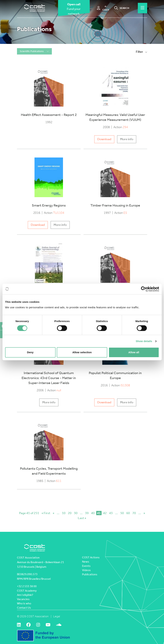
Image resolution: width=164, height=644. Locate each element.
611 (59, 481)
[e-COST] (103, 8)
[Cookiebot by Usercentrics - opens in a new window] (144, 289)
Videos (86, 570)
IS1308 (125, 385)
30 (76, 513)
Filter (142, 52)
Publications (90, 574)
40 (93, 513)
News (86, 562)
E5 (125, 213)
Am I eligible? (25, 595)
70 (134, 513)
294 (125, 127)
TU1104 (59, 213)
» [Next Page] (144, 513)
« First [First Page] (46, 513)
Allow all (134, 352)
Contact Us (24, 608)
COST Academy (27, 591)
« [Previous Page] (54, 513)
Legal (57, 616)
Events (86, 566)
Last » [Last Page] (82, 518)
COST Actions (91, 557)
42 (105, 513)
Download (104, 139)
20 (70, 513)
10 (64, 513)
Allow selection (82, 352)
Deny (30, 352)
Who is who (24, 603)
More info (127, 139)
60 (128, 513)
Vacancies (23, 599)
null (59, 390)
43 (111, 513)
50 (122, 513)
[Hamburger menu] (143, 8)
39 (87, 513)
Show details (144, 341)
